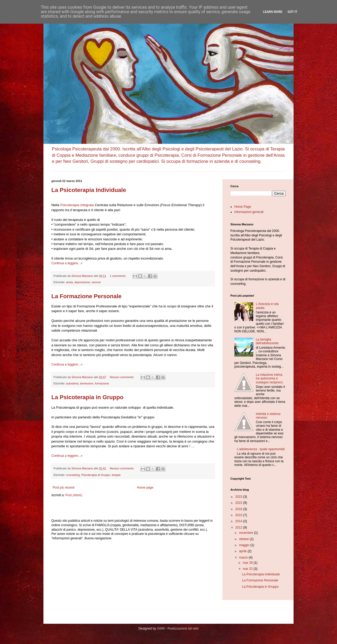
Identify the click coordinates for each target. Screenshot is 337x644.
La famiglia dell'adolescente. (268, 341)
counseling (73, 475)
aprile (243, 551)
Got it (292, 12)
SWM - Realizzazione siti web (178, 628)
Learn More (273, 12)
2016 (239, 509)
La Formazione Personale (86, 296)
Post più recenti (64, 488)
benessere (87, 383)
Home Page (243, 207)
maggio (245, 545)
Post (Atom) (74, 495)
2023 (239, 497)
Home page (145, 488)
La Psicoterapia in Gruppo (87, 397)
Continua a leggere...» (67, 263)
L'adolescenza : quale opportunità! (261, 449)
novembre (247, 533)
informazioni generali (249, 212)
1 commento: (118, 276)
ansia (70, 282)
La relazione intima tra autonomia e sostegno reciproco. (270, 379)
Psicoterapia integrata (77, 205)
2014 (239, 521)
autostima (72, 383)
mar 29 (248, 563)
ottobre (244, 539)
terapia (116, 475)
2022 (239, 503)
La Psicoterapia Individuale (89, 190)
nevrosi (96, 282)
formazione (102, 383)
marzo (244, 557)
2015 (239, 515)
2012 (239, 528)
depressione (82, 282)
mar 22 (248, 569)
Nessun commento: (122, 377)
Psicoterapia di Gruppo (96, 475)
